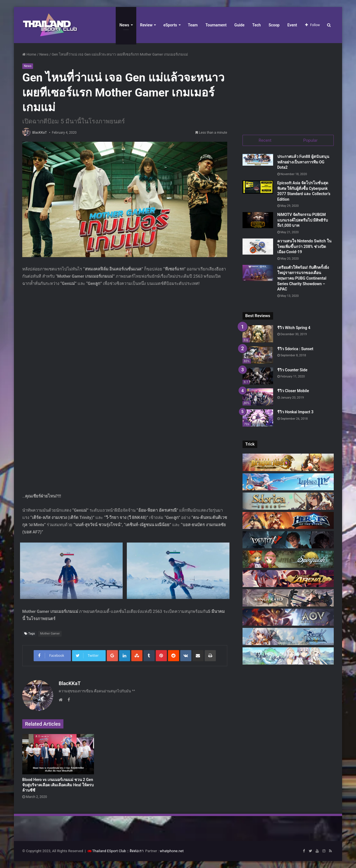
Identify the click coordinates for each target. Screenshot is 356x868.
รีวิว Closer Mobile (293, 391)
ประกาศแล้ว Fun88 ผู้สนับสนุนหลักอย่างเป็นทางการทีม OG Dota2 (303, 162)
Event (292, 25)
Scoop (274, 25)
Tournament (216, 25)
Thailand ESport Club (109, 851)
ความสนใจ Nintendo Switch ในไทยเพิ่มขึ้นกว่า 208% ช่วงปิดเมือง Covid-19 (304, 247)
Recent (265, 140)
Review (146, 25)
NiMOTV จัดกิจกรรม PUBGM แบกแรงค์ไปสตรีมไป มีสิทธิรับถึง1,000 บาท (303, 220)
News (124, 25)
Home (29, 54)
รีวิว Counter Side (292, 370)
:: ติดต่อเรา (135, 851)
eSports (170, 25)
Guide (239, 25)
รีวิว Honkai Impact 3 (295, 412)
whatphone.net (172, 851)
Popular (310, 140)
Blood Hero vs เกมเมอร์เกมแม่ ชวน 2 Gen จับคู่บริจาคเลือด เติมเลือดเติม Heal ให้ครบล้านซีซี (58, 785)
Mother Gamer (50, 634)
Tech (257, 25)
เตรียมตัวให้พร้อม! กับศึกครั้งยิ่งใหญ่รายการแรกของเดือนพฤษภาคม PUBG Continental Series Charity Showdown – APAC (303, 278)
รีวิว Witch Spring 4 (294, 328)
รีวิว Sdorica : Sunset (295, 349)
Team (193, 25)
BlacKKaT (39, 133)
